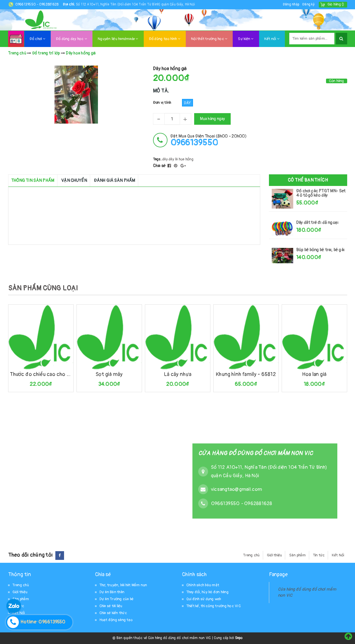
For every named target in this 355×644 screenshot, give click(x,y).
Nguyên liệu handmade (118, 39)
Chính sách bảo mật (203, 585)
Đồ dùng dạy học (71, 39)
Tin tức (319, 555)
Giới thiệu (275, 555)
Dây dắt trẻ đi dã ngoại (317, 223)
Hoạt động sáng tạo (116, 620)
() (336, 4)
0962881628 (49, 4)
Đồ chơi (37, 39)
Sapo (239, 638)
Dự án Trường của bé (117, 599)
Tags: (158, 159)
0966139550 (26, 4)
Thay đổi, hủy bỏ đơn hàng (207, 592)
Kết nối (272, 39)
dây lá (173, 159)
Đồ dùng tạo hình (165, 39)
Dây (188, 103)
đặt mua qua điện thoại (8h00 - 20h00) (209, 140)
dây (165, 159)
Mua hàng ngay (212, 119)
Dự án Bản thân (112, 592)
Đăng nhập (291, 4)
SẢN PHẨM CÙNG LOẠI (43, 288)
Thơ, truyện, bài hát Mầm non (123, 585)
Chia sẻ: (160, 166)
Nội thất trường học (209, 39)
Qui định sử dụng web (204, 599)
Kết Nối (338, 555)
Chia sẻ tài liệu (111, 606)
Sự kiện (246, 39)
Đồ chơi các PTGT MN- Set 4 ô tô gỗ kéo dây (321, 193)
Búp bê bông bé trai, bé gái (320, 250)
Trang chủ (251, 555)
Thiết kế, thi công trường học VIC (214, 606)
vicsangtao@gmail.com (236, 489)
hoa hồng (186, 159)
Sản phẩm (298, 555)
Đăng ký (308, 4)
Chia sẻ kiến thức (113, 613)
